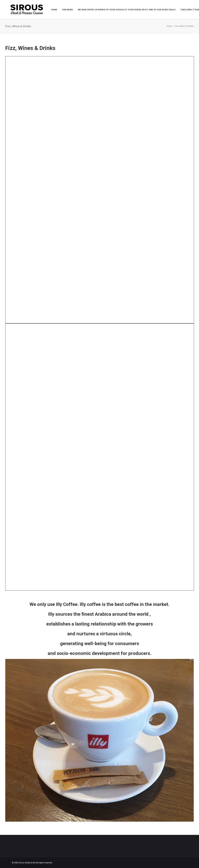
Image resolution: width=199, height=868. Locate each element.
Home (52, 10)
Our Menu (65, 10)
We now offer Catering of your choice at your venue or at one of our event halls (124, 10)
